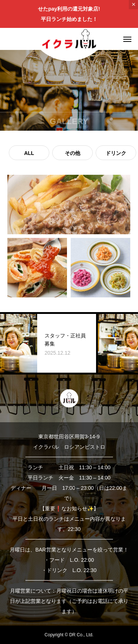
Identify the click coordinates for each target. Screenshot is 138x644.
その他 (72, 153)
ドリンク (116, 153)
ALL (29, 153)
